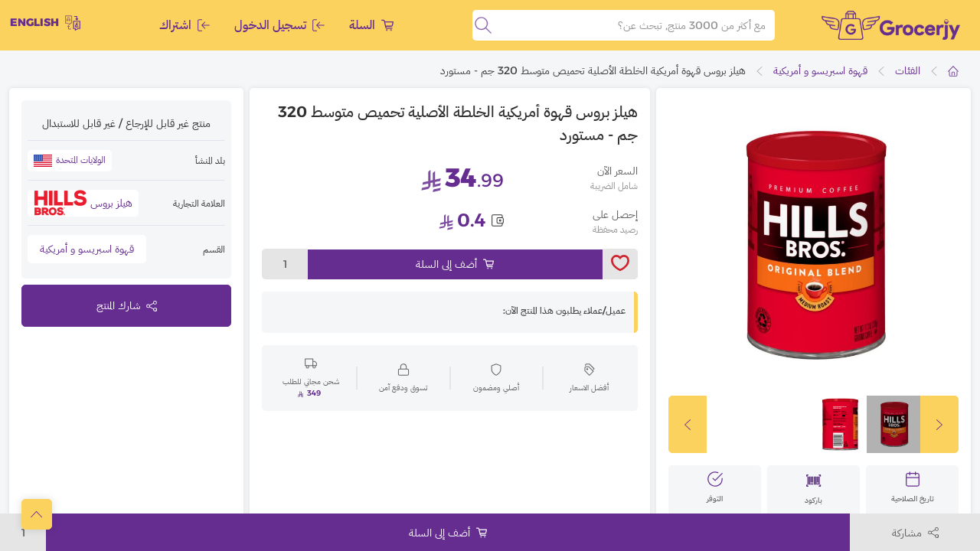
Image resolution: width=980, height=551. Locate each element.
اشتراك (185, 25)
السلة (371, 25)
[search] (483, 25)
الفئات (908, 70)
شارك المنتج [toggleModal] (127, 305)
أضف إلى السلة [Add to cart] (455, 264)
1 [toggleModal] (285, 264)
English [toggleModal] (45, 23)
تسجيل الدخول (279, 25)
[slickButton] (688, 424)
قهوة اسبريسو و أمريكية (820, 70)
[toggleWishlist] (621, 264)
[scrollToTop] (37, 514)
